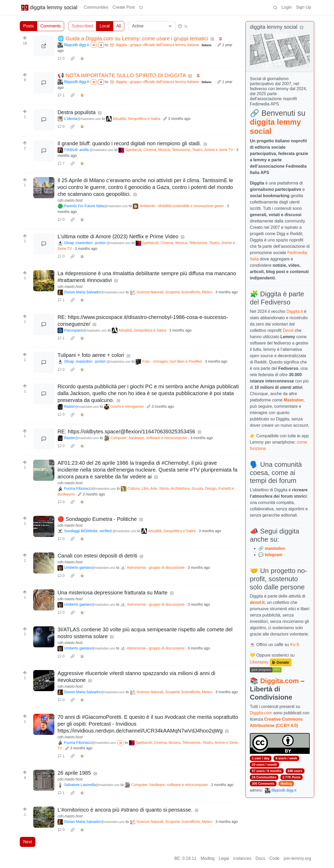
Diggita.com (279, 681)
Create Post (123, 7)
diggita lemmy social (49, 7)
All (119, 26)
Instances (242, 858)
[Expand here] (44, 188)
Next (28, 842)
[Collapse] (302, 28)
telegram (273, 555)
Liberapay (259, 662)
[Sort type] (152, 26)
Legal (224, 858)
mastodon (275, 548)
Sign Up (304, 7)
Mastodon (294, 400)
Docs (260, 858)
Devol (288, 330)
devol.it (257, 602)
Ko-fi (295, 645)
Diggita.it (295, 311)
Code (274, 858)
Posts (28, 26)
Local (104, 26)
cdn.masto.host (70, 200)
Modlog (286, 784)
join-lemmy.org (297, 858)
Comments (51, 26)
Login (287, 7)
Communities (96, 7)
